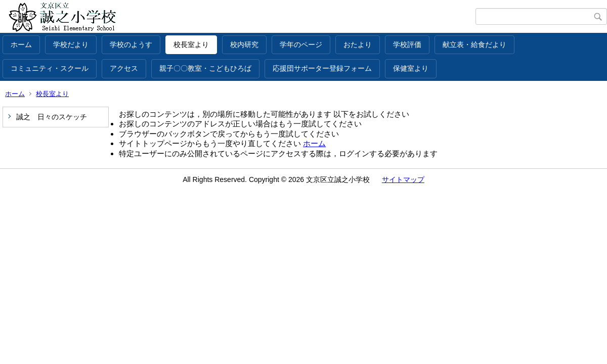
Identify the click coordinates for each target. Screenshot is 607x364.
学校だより (71, 44)
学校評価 (407, 44)
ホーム (21, 44)
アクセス (124, 68)
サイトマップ (403, 179)
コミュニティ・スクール (50, 68)
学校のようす (131, 44)
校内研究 (244, 44)
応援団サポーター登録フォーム (322, 68)
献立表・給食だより (474, 44)
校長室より (191, 44)
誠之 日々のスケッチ (52, 117)
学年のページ (301, 44)
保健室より (411, 68)
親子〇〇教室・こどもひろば (205, 68)
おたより (358, 44)
